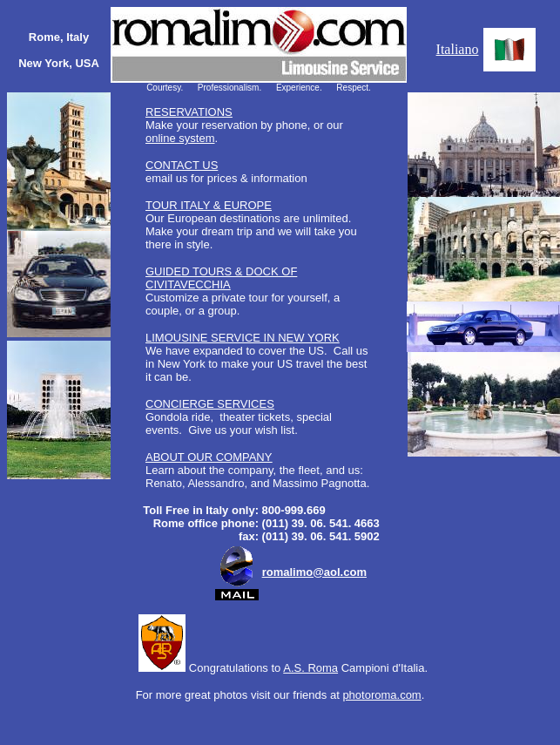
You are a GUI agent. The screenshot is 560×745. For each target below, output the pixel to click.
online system (180, 138)
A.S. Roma (310, 668)
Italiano (458, 49)
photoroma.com (381, 695)
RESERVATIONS (189, 112)
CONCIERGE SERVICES (210, 404)
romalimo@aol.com (314, 572)
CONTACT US (182, 165)
